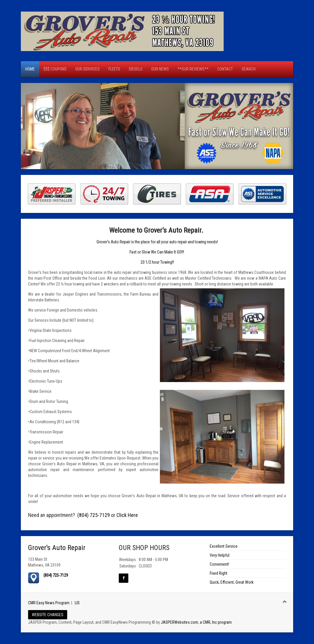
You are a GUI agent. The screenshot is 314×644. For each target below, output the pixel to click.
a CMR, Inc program (216, 622)
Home (30, 69)
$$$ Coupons (55, 69)
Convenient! (219, 564)
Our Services (87, 69)
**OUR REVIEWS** (193, 69)
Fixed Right (219, 573)
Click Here (127, 515)
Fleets (114, 69)
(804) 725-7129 (94, 515)
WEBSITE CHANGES (48, 615)
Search (249, 69)
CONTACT (225, 69)
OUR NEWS (160, 69)
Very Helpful (220, 555)
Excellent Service (224, 546)
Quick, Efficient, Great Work (232, 582)
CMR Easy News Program (49, 603)
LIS (77, 603)
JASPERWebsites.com (179, 622)
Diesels (136, 69)
